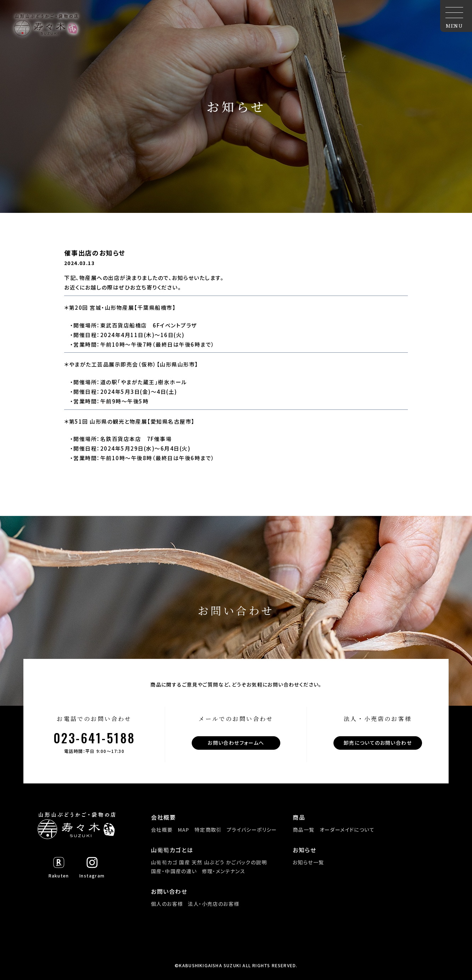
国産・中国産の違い (174, 871)
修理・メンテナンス (224, 871)
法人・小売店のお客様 (213, 904)
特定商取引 (208, 830)
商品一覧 (304, 830)
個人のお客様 (167, 904)
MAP (184, 830)
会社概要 (162, 830)
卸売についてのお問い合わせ (378, 743)
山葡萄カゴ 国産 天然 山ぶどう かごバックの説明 (209, 862)
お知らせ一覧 (308, 862)
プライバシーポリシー (252, 830)
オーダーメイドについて (347, 830)
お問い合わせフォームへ (236, 743)
